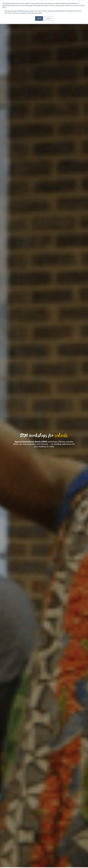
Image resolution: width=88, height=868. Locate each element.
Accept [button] (39, 18)
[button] (28, 442)
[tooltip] (28, 442)
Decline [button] (49, 18)
